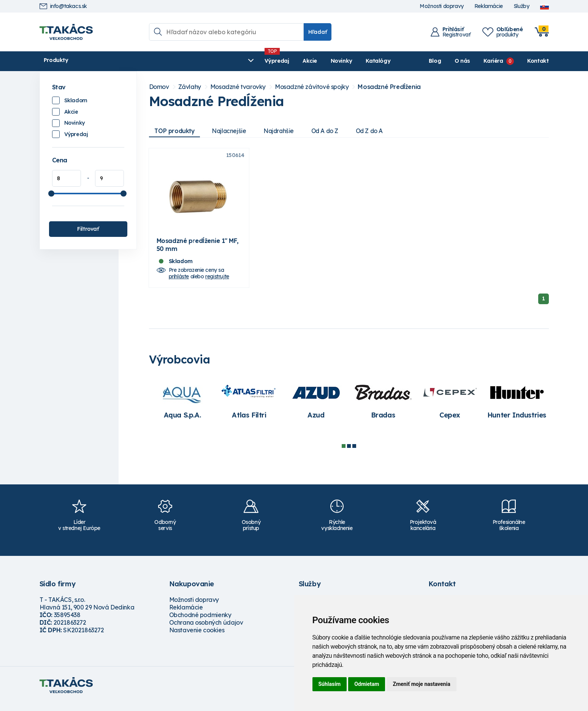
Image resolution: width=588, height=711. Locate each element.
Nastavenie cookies (197, 637)
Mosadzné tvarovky (238, 87)
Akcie (188, 61)
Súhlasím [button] (330, 684)
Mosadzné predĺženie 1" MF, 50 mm (198, 252)
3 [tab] (354, 453)
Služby (521, 6)
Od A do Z (332, 131)
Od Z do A (379, 131)
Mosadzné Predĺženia (389, 87)
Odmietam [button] (367, 684)
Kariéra (493, 61)
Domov (159, 87)
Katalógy (256, 61)
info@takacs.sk (63, 6)
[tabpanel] (182, 407)
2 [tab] (349, 453)
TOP (176, 131)
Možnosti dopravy (442, 6)
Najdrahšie (284, 131)
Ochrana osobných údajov (206, 630)
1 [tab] (344, 453)
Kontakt (538, 61)
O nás (462, 61)
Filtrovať (88, 229)
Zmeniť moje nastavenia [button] (421, 684)
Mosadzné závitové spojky (312, 87)
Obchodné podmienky (200, 622)
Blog (435, 61)
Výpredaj (155, 61)
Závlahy (190, 87)
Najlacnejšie (233, 131)
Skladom (76, 100)
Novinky (220, 61)
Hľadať (318, 32)
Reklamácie (489, 6)
